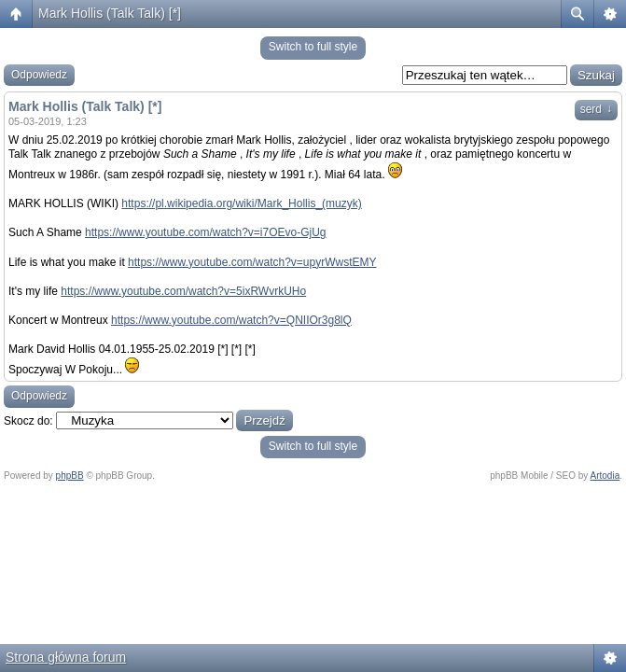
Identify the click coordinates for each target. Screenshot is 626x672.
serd (596, 109)
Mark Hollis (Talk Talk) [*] (110, 13)
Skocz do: (28, 421)
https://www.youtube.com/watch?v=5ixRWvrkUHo (183, 291)
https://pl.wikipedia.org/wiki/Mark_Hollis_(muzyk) (241, 203)
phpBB (70, 476)
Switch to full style (313, 47)
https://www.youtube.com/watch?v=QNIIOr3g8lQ (231, 320)
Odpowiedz (39, 75)
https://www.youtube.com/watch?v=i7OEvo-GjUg (205, 232)
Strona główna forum (66, 657)
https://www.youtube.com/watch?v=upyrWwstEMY (252, 262)
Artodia (605, 476)
